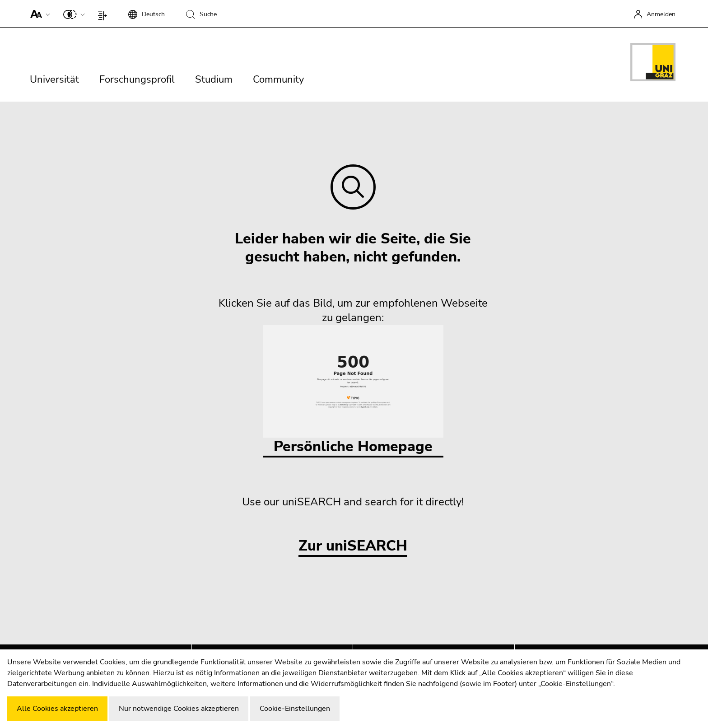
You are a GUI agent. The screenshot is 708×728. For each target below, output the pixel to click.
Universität (54, 79)
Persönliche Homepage (353, 390)
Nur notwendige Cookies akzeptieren (179, 709)
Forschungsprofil (137, 79)
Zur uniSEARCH (353, 546)
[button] (38, 14)
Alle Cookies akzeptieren (57, 709)
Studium (214, 79)
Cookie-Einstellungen (295, 709)
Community (278, 79)
